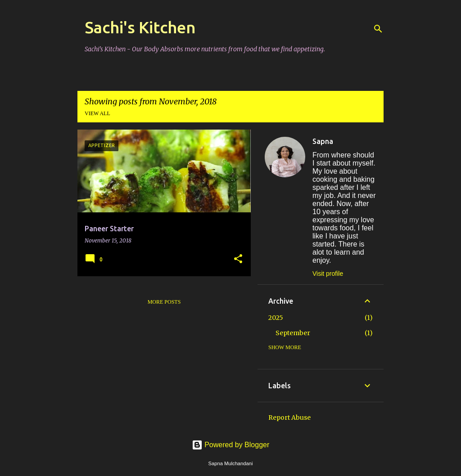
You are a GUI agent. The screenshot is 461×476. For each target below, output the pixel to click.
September (293, 333)
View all (97, 113)
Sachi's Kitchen (140, 27)
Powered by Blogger (231, 445)
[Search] (378, 29)
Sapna (323, 141)
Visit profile (328, 274)
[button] (238, 259)
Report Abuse (289, 418)
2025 (276, 318)
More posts (164, 302)
